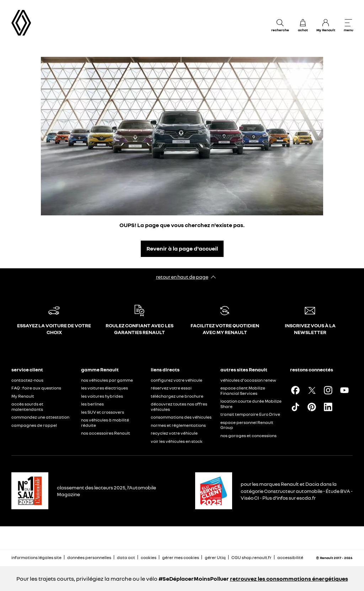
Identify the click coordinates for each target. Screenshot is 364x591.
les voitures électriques (105, 388)
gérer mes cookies (181, 558)
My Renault (23, 396)
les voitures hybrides (102, 396)
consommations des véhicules (181, 417)
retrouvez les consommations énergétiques (289, 579)
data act (126, 557)
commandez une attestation (40, 417)
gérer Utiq (215, 557)
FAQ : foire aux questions (36, 388)
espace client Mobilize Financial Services (243, 391)
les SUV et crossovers (103, 412)
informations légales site (36, 557)
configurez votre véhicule (176, 380)
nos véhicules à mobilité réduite (105, 423)
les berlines (92, 404)
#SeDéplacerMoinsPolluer (194, 579)
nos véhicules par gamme (107, 380)
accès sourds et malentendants (27, 407)
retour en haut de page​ (182, 277)
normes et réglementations (178, 425)
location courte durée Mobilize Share (251, 404)
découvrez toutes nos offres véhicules (179, 407)
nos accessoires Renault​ (106, 433)
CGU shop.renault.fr (251, 557)
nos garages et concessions (248, 436)
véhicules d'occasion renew (248, 380)
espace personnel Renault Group (247, 425)
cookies (149, 557)
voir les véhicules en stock (177, 441)
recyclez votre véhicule (174, 433)
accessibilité (290, 557)
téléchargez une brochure (177, 396)
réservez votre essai (171, 388)
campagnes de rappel (34, 425)
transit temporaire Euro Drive (250, 414)
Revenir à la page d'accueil (182, 248)
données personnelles (89, 557)
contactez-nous (27, 380)
